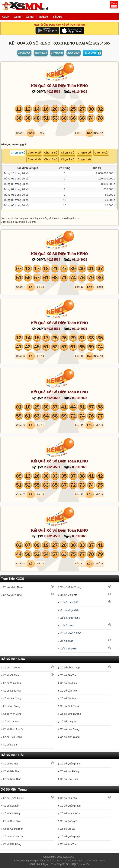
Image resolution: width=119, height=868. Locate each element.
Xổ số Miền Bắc (12, 595)
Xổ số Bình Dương (71, 714)
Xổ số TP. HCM (11, 668)
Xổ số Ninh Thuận (13, 837)
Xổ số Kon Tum (69, 844)
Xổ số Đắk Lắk (11, 806)
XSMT (18, 17)
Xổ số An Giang (12, 706)
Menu (114, 5)
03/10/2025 (80, 92)
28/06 (74, 53)
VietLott (43, 17)
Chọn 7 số (68, 153)
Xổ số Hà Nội (10, 764)
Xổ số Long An (68, 722)
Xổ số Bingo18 (68, 649)
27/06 (57, 53)
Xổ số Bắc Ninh (12, 771)
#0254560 (53, 536)
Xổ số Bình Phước (13, 729)
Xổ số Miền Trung (71, 587)
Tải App (58, 17)
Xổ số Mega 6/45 (70, 610)
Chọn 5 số (101, 153)
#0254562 (53, 398)
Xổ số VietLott (68, 595)
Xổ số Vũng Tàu (12, 683)
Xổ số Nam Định (12, 779)
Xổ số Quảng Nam (70, 806)
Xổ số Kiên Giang (70, 737)
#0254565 (53, 92)
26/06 (41, 53)
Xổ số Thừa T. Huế (13, 798)
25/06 (24, 53)
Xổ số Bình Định (12, 821)
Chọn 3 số (51, 159)
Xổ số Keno (67, 641)
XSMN (6, 17)
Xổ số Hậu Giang (70, 729)
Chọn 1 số (84, 159)
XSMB (30, 17)
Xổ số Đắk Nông (12, 844)
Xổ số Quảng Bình (13, 829)
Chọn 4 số (34, 159)
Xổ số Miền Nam (13, 587)
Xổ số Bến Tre (68, 675)
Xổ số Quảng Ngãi (70, 837)
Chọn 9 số (34, 153)
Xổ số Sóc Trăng (12, 698)
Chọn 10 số (18, 153)
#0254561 (53, 467)
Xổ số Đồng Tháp (70, 668)
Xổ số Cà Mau (11, 675)
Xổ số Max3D (68, 625)
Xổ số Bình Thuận (70, 706)
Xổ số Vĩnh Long (12, 714)
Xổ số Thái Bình (69, 779)
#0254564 (53, 260)
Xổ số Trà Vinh (11, 722)
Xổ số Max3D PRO (71, 633)
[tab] (17, 153)
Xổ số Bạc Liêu (69, 683)
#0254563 (53, 329)
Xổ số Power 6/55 (70, 618)
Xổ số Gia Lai (68, 829)
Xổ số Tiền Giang (13, 737)
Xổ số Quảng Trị (69, 821)
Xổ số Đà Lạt (10, 745)
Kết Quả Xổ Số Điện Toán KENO (59, 86)
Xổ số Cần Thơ (69, 691)
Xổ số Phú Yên (69, 798)
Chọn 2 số (68, 159)
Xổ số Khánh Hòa (70, 813)
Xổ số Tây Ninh (69, 698)
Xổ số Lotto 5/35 (69, 602)
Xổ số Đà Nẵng (11, 813)
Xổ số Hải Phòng (70, 771)
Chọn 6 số (84, 153)
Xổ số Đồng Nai (12, 691)
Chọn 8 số (51, 153)
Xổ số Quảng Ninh (70, 764)
